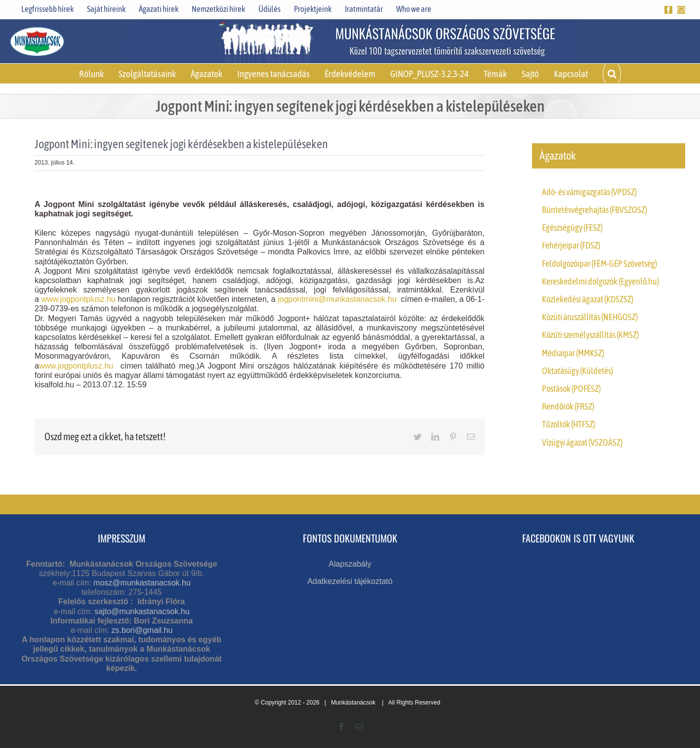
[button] (612, 74)
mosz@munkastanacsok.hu (142, 583)
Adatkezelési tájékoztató (350, 581)
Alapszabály (350, 564)
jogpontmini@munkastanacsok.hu (337, 299)
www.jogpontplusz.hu (78, 299)
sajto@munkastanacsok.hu (142, 611)
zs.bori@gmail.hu (142, 630)
